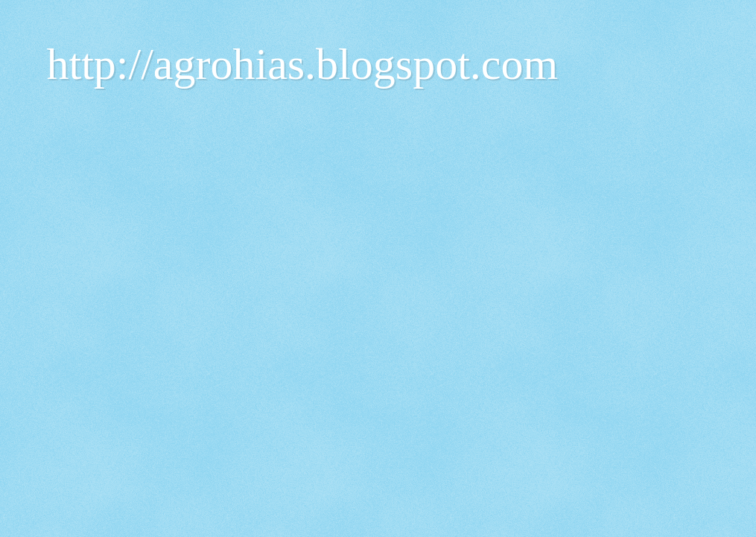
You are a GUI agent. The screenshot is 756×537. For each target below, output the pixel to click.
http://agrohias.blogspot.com (303, 64)
